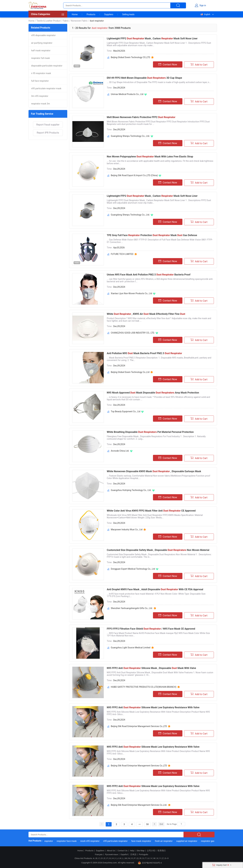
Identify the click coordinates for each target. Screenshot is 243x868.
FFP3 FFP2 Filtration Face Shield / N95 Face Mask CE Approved (151, 629)
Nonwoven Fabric (79, 21)
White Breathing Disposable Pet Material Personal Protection (150, 432)
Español (124, 855)
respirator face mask (68, 841)
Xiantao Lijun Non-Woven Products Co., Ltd (131, 293)
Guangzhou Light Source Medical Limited (131, 648)
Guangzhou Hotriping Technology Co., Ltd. (131, 490)
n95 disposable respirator (43, 35)
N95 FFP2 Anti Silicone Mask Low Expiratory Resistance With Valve (153, 707)
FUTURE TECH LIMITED (122, 254)
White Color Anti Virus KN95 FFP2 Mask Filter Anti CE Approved (151, 511)
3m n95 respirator (40, 96)
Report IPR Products (48, 133)
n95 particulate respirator (117, 841)
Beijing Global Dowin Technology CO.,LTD (130, 57)
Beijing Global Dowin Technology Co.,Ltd (130, 372)
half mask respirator (41, 51)
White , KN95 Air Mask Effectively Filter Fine (146, 314)
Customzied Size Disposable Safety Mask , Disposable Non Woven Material (158, 550)
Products (91, 14)
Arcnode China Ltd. (120, 451)
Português (144, 855)
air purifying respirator (42, 43)
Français (99, 855)
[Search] (181, 824)
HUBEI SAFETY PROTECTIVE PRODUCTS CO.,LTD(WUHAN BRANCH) (144, 687)
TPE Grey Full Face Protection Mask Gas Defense (152, 235)
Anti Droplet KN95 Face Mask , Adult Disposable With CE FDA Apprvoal (155, 589)
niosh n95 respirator (91, 841)
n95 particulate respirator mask (46, 88)
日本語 (133, 855)
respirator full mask (40, 58)
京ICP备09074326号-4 (150, 863)
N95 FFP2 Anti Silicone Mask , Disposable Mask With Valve (151, 668)
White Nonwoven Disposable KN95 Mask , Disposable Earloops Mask (154, 471)
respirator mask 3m (41, 104)
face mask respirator (142, 841)
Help (132, 851)
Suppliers (109, 14)
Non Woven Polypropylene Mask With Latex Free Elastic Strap (150, 157)
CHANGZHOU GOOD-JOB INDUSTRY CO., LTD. (133, 333)
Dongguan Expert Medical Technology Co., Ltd (133, 569)
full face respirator (40, 81)
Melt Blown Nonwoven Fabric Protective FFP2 (141, 117)
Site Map (140, 851)
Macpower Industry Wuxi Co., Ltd (127, 530)
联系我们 (162, 851)
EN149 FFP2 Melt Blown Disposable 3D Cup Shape (144, 78)
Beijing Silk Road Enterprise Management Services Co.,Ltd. (139, 805)
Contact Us (122, 851)
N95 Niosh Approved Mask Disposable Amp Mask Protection (153, 393)
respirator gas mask (212, 841)
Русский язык (112, 855)
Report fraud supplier (48, 125)
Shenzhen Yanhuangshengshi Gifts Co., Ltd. (132, 608)
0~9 (167, 858)
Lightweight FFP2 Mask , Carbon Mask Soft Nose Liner (152, 38)
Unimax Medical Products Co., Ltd (127, 94)
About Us (111, 851)
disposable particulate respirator (47, 66)
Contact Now (168, 64)
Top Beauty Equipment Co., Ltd (126, 411)
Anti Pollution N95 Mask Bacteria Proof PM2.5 (144, 353)
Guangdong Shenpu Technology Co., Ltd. (130, 136)
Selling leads (128, 14)
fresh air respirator (165, 841)
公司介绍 (151, 851)
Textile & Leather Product (49, 21)
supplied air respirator (188, 841)
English (205, 14)
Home (75, 14)
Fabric (66, 21)
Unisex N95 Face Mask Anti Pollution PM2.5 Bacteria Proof (149, 275)
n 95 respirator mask (41, 73)
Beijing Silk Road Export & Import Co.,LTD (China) (134, 175)
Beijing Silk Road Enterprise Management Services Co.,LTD (139, 726)
